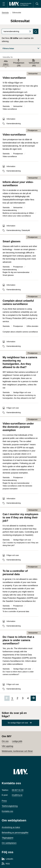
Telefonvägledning (10, 806)
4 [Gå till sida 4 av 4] (28, 698)
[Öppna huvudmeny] (4, 4)
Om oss (5, 741)
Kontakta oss (7, 811)
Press (4, 801)
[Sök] (37, 4)
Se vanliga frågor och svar (18, 723)
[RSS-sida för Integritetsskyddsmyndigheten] (6, 864)
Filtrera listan (21, 48)
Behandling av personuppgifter (15, 833)
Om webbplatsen (9, 843)
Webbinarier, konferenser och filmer (17, 751)
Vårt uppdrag (7, 746)
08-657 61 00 (18, 790)
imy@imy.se (17, 795)
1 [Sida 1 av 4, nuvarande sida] (12, 698)
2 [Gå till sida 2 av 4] (17, 698)
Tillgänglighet (7, 838)
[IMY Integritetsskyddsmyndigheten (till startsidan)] (20, 4)
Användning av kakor (11, 827)
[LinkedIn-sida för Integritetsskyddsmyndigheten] (7, 859)
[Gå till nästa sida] (33, 698)
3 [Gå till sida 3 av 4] (23, 698)
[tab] (6, 63)
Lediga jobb (17, 741)
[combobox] (17, 31)
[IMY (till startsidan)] (21, 772)
